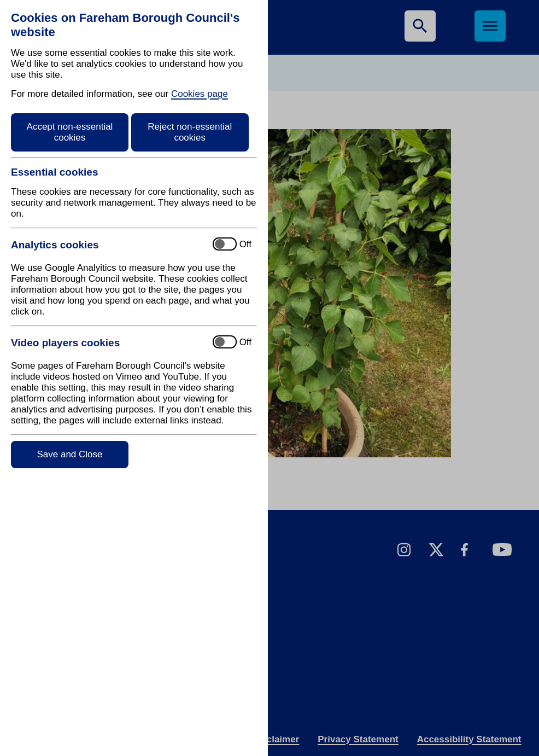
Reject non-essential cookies (190, 132)
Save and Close (69, 454)
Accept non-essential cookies (70, 132)
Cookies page (200, 94)
